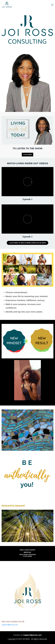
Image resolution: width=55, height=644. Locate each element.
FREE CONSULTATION (27, 550)
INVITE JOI (27, 552)
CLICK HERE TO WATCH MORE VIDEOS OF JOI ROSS (27, 243)
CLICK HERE (28, 155)
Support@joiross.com (10, 625)
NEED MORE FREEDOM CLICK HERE (28, 555)
